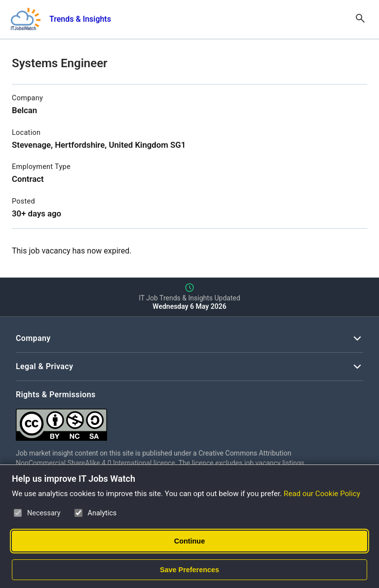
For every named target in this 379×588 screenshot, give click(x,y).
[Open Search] (360, 19)
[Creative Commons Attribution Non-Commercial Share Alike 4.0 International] (164, 421)
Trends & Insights (80, 19)
